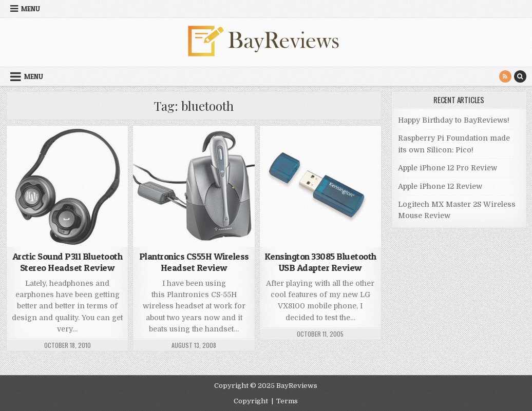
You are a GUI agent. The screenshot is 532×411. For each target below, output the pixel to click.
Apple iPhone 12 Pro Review (448, 168)
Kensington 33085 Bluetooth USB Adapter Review (320, 262)
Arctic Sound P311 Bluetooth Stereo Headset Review (68, 262)
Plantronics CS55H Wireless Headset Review (194, 262)
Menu (31, 9)
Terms (287, 401)
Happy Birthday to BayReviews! (454, 120)
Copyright (251, 401)
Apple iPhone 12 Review (440, 186)
